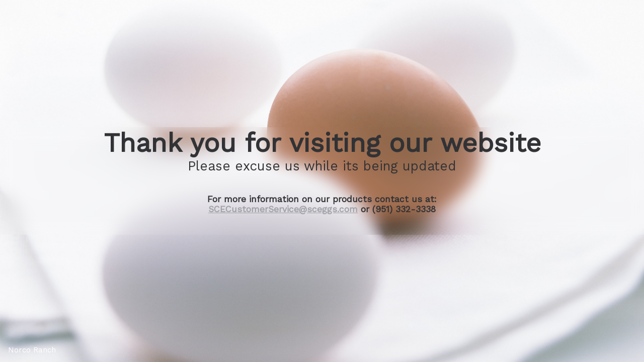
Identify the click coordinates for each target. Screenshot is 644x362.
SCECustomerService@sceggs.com (283, 209)
